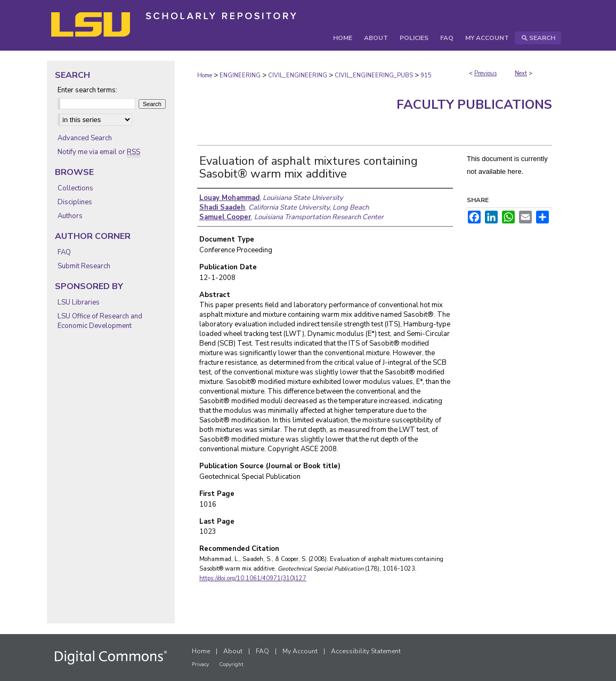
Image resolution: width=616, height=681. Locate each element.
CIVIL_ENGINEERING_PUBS (374, 75)
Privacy (200, 664)
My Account (300, 651)
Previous (485, 73)
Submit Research (84, 266)
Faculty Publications (474, 105)
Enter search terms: (87, 90)
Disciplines (75, 202)
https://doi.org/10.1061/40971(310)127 (253, 578)
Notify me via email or (99, 152)
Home (205, 75)
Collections (75, 188)
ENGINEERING (240, 75)
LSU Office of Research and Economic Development (100, 321)
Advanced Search (85, 138)
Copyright (231, 664)
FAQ (64, 252)
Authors (70, 216)
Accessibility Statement (366, 651)
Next (521, 73)
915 (426, 75)
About (233, 651)
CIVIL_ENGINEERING (298, 75)
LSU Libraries (79, 302)
